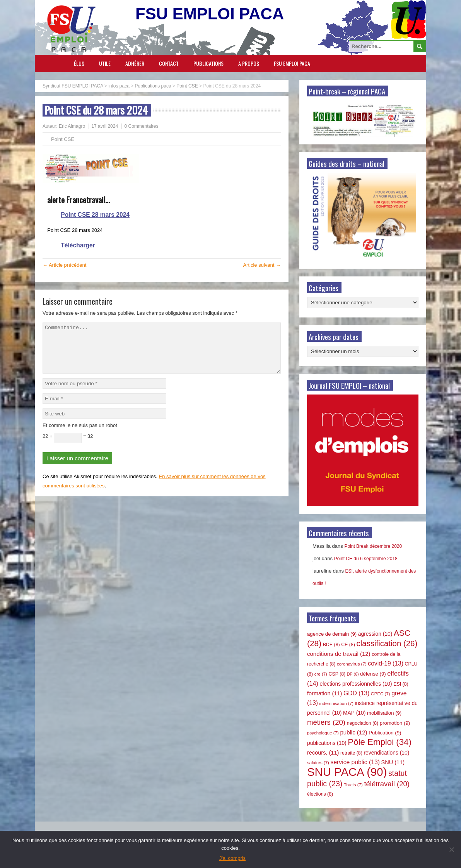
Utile (105, 63)
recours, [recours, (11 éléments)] (323, 753)
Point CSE (63, 139)
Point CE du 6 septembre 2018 (366, 559)
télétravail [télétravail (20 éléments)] (387, 784)
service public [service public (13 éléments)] (355, 762)
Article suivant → (262, 265)
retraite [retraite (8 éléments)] (351, 753)
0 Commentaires (141, 126)
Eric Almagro (72, 126)
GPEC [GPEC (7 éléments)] (381, 694)
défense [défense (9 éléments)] (373, 674)
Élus (79, 63)
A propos (249, 63)
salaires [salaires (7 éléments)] (318, 763)
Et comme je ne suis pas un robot (80, 435)
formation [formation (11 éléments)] (324, 693)
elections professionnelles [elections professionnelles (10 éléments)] (356, 684)
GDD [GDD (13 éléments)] (356, 693)
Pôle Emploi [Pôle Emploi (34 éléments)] (380, 742)
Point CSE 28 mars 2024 (95, 215)
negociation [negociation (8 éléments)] (363, 723)
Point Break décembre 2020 (373, 546)
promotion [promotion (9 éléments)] (395, 723)
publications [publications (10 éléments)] (327, 743)
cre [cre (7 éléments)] (321, 674)
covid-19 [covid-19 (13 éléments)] (386, 663)
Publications (208, 63)
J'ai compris (232, 858)
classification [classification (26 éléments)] (387, 643)
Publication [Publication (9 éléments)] (385, 733)
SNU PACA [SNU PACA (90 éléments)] (347, 772)
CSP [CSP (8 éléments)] (337, 674)
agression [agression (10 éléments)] (375, 634)
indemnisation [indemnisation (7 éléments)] (336, 703)
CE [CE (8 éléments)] (348, 645)
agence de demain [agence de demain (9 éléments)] (332, 634)
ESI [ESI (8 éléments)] (401, 684)
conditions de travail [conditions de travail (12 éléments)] (339, 654)
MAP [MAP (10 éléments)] (354, 713)
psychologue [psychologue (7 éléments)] (323, 733)
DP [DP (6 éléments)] (353, 674)
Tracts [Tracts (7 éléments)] (353, 785)
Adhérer (135, 63)
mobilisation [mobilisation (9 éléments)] (384, 713)
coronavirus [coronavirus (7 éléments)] (352, 664)
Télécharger (78, 245)
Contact (169, 63)
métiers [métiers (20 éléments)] (326, 722)
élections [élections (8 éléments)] (320, 794)
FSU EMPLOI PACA (292, 63)
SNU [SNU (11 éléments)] (393, 762)
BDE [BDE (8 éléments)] (331, 645)
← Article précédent (64, 265)
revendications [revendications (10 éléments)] (386, 753)
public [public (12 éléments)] (353, 732)
